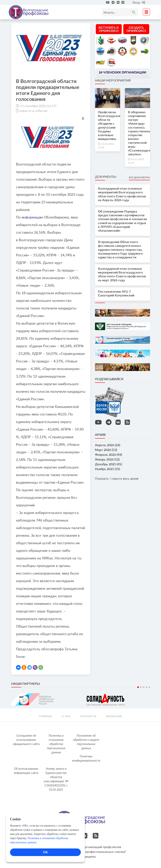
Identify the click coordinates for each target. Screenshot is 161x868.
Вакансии (114, 716)
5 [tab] (149, 687)
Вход (139, 2)
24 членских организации (122, 72)
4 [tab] (146, 687)
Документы (106, 177)
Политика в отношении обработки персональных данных (56, 744)
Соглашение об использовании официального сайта (26, 740)
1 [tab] (138, 687)
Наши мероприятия (113, 80)
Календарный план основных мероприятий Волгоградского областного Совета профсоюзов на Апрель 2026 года (122, 194)
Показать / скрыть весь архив (117, 478)
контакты (89, 716)
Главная (46, 716)
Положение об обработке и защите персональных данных (86, 742)
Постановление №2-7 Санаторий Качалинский (116, 293)
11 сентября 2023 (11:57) (38, 106)
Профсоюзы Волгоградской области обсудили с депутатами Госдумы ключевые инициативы (109, 125)
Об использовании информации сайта (26, 771)
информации (32, 217)
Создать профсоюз (136, 29)
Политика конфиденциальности (86, 758)
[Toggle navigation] (145, 11)
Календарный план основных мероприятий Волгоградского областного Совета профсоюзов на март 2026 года (122, 274)
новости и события (33, 111)
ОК (45, 852)
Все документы (139, 177)
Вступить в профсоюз (109, 29)
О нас (66, 716)
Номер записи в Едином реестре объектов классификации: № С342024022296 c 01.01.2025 (56, 779)
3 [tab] (144, 687)
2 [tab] (141, 687)
